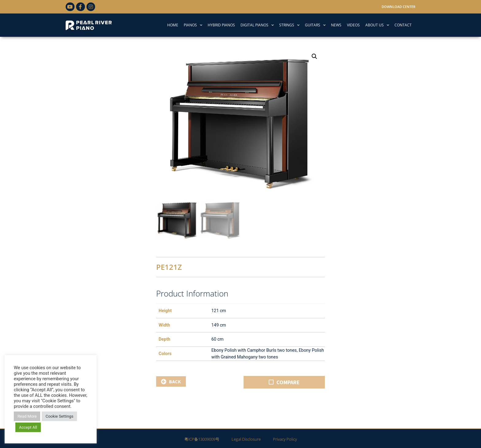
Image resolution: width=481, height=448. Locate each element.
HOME (173, 25)
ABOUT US (377, 25)
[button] (314, 56)
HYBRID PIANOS (221, 25)
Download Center (398, 7)
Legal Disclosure (246, 438)
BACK (171, 380)
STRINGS (289, 25)
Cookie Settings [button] (59, 416)
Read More (27, 416)
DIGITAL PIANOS (257, 25)
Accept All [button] (28, 427)
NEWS (336, 25)
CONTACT (403, 25)
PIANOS (193, 25)
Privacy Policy (285, 438)
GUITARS (315, 25)
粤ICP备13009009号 (202, 438)
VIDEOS (353, 25)
